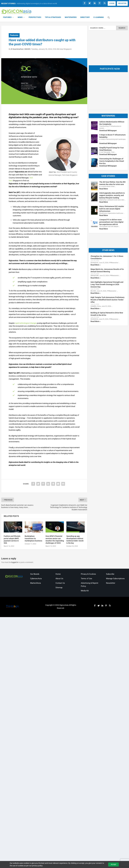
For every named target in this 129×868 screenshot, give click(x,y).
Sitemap (59, 588)
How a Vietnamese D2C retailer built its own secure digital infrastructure (112, 209)
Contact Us (60, 583)
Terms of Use (86, 579)
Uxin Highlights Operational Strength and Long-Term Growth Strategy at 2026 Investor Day (107, 285)
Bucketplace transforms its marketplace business (33, 539)
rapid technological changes (26, 323)
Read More (104, 189)
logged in (15, 563)
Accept (113, 864)
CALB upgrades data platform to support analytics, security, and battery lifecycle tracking (112, 196)
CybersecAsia (36, 579)
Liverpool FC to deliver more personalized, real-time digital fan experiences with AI (111, 222)
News (20, 18)
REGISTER (122, 3)
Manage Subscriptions (115, 579)
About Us (59, 579)
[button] (109, 19)
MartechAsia (35, 583)
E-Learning (99, 18)
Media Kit (85, 591)
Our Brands (35, 574)
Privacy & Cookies (88, 574)
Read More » (96, 265)
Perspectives (35, 18)
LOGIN (112, 3)
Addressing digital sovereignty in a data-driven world (37, 4)
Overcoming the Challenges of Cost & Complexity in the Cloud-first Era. (112, 161)
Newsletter (111, 583)
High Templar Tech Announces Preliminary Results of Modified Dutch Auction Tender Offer (107, 300)
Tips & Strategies (53, 18)
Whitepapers (71, 18)
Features (7, 18)
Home (58, 574)
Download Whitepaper (108, 131)
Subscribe (110, 574)
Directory (85, 18)
